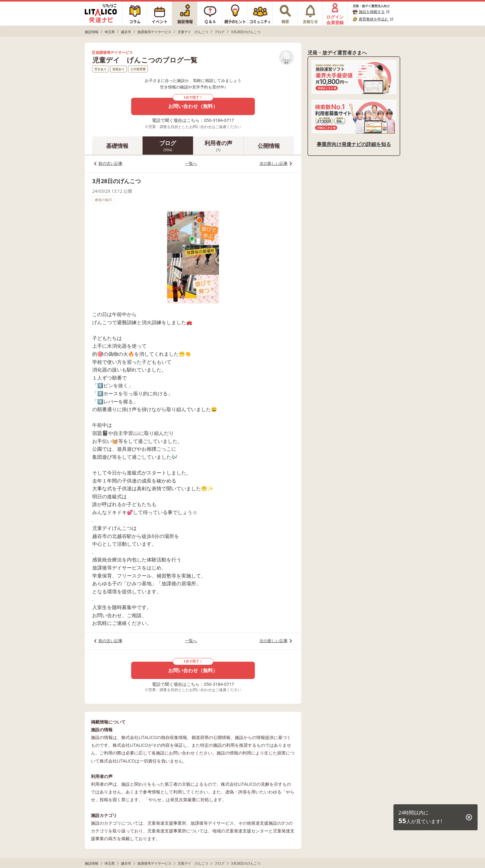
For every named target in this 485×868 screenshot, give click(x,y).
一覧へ (191, 163)
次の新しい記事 (274, 163)
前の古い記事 (110, 163)
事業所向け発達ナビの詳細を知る (354, 144)
